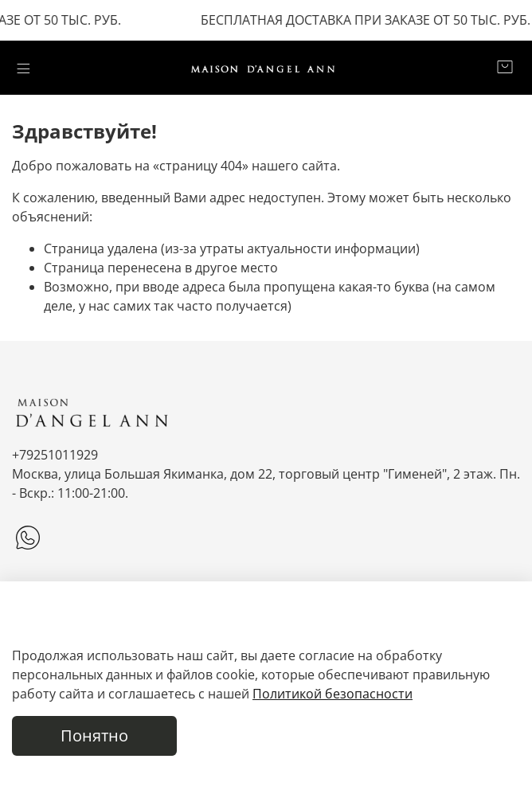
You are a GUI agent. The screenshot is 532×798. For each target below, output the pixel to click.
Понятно (94, 735)
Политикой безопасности (332, 694)
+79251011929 (55, 455)
